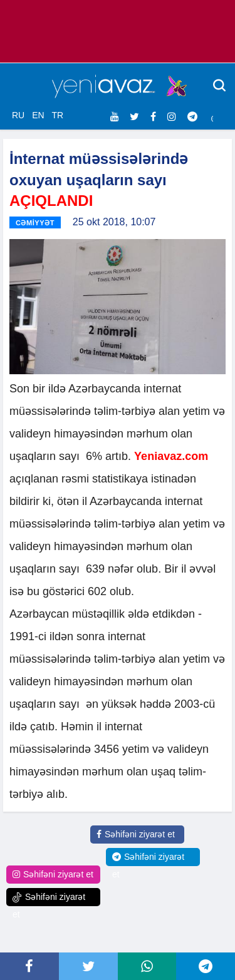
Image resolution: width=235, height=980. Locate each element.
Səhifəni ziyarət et (136, 834)
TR (57, 115)
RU (18, 115)
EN (38, 115)
